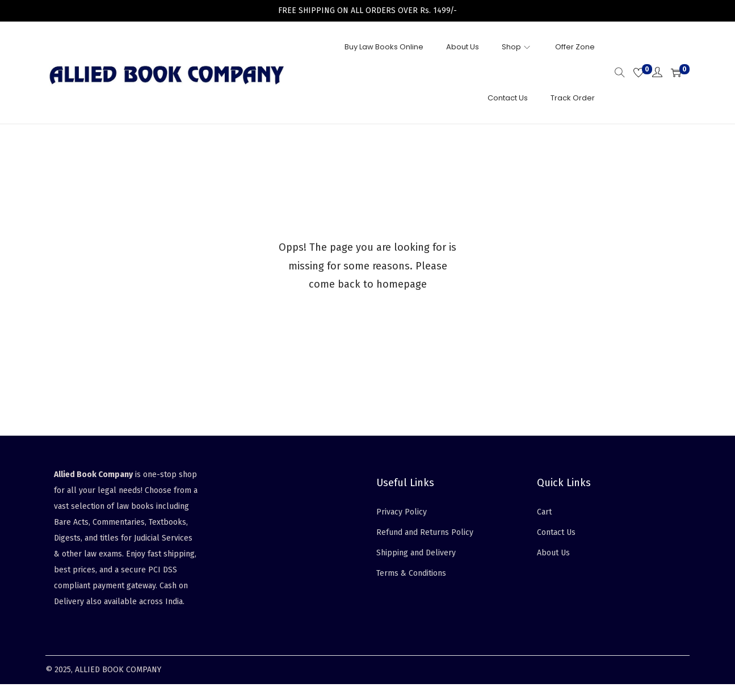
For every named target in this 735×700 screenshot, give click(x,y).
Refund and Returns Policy (425, 532)
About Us (553, 553)
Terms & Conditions (411, 573)
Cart (544, 512)
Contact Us (556, 532)
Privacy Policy (402, 512)
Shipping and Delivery (416, 553)
